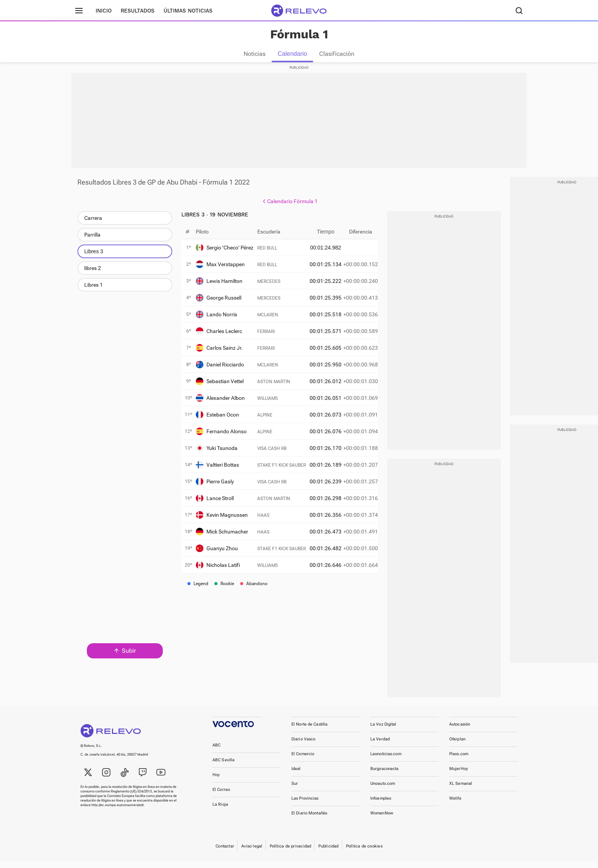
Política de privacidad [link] (291, 853)
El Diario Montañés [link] (309, 820)
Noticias (255, 54)
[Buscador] (519, 11)
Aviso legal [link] (252, 853)
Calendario (292, 54)
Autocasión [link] (460, 731)
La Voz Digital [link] (383, 731)
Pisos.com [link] (459, 761)
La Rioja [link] (220, 811)
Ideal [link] (296, 776)
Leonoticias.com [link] (386, 761)
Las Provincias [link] (305, 805)
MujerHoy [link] (459, 776)
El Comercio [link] (303, 761)
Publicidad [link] (328, 853)
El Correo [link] (221, 796)
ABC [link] (216, 752)
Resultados (138, 11)
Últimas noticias (188, 11)
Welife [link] (455, 805)
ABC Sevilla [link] (223, 767)
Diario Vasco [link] (303, 746)
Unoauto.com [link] (383, 790)
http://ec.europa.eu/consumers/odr (117, 812)
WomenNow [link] (382, 820)
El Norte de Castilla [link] (309, 731)
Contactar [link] (225, 853)
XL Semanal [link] (461, 790)
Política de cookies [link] (364, 853)
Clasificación (337, 54)
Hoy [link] (216, 782)
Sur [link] (295, 790)
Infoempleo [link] (381, 805)
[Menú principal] (79, 11)
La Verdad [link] (380, 746)
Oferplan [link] (457, 746)
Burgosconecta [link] (384, 776)
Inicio (104, 11)
